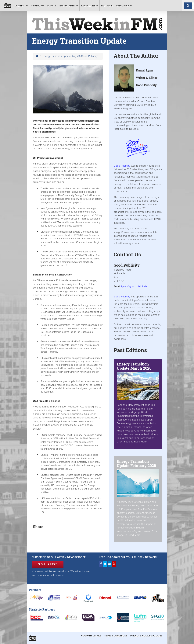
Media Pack (124, 6)
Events (52, 6)
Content (22, 6)
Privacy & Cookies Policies (146, 636)
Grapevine (38, 6)
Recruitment (69, 6)
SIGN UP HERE (48, 564)
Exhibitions (90, 6)
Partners (107, 6)
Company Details (91, 636)
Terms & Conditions (116, 636)
